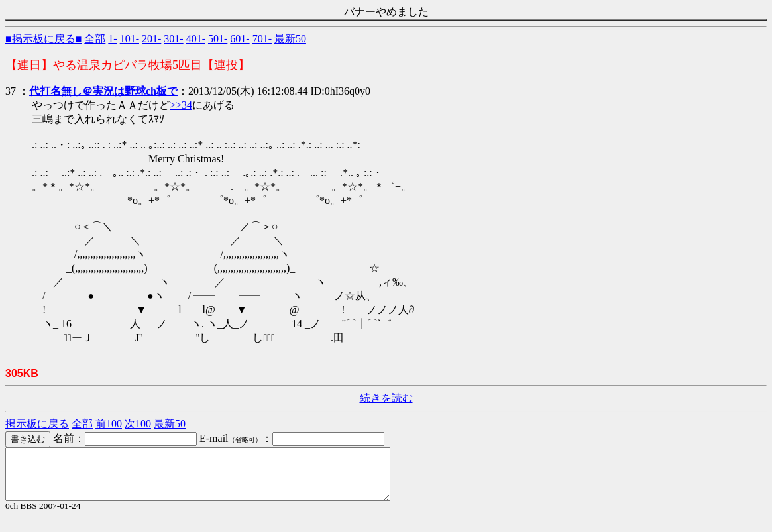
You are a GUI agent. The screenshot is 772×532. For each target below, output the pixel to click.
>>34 (181, 105)
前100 (109, 424)
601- (240, 39)
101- (130, 39)
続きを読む (386, 398)
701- (262, 39)
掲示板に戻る (37, 424)
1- (112, 39)
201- (151, 39)
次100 (138, 424)
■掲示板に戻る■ (43, 39)
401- (196, 39)
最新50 (290, 39)
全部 (95, 39)
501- (218, 39)
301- (173, 39)
